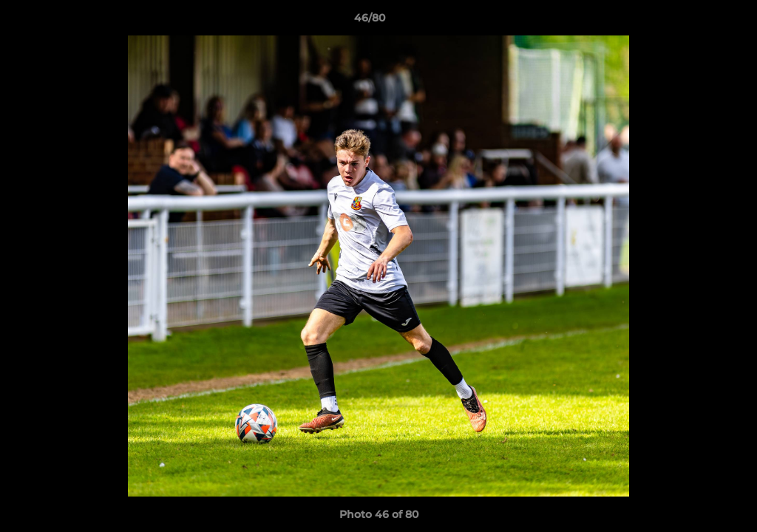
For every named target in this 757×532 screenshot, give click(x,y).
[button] (695, 21)
